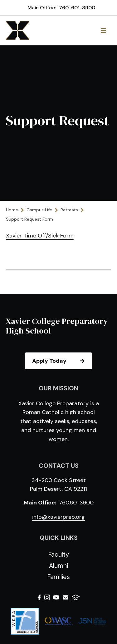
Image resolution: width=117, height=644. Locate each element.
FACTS (76, 597)
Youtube (56, 597)
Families (58, 577)
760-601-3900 (77, 8)
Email (66, 597)
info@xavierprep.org (58, 517)
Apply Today (62, 361)
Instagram (47, 597)
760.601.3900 (76, 503)
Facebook (39, 597)
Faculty (58, 554)
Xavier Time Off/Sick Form (40, 236)
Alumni (58, 566)
